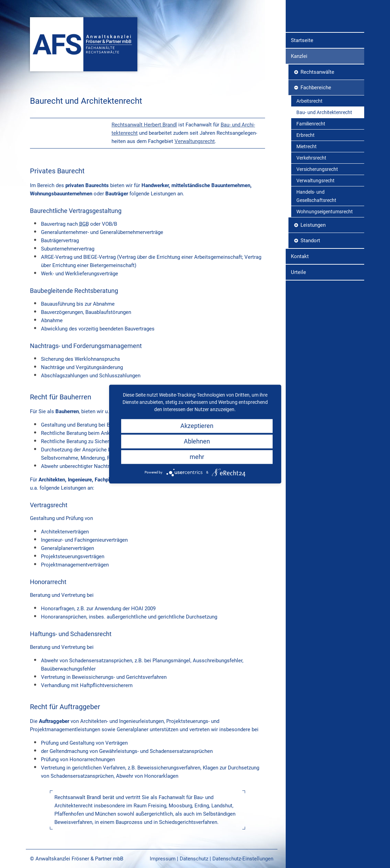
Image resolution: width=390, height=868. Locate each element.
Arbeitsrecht (309, 155)
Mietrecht (307, 201)
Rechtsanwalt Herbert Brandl (144, 125)
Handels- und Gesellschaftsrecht (316, 250)
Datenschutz (194, 859)
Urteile (298, 326)
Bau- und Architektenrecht (324, 166)
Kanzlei (299, 110)
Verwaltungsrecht (315, 235)
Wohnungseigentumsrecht (325, 266)
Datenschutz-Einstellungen (243, 859)
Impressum (163, 859)
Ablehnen (197, 441)
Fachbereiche (316, 142)
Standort (310, 295)
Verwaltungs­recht (195, 141)
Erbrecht (305, 189)
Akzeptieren (197, 426)
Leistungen (313, 279)
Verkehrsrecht (311, 212)
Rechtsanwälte (317, 126)
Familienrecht (311, 178)
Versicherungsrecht (317, 223)
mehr (197, 457)
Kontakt (300, 310)
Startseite (302, 94)
